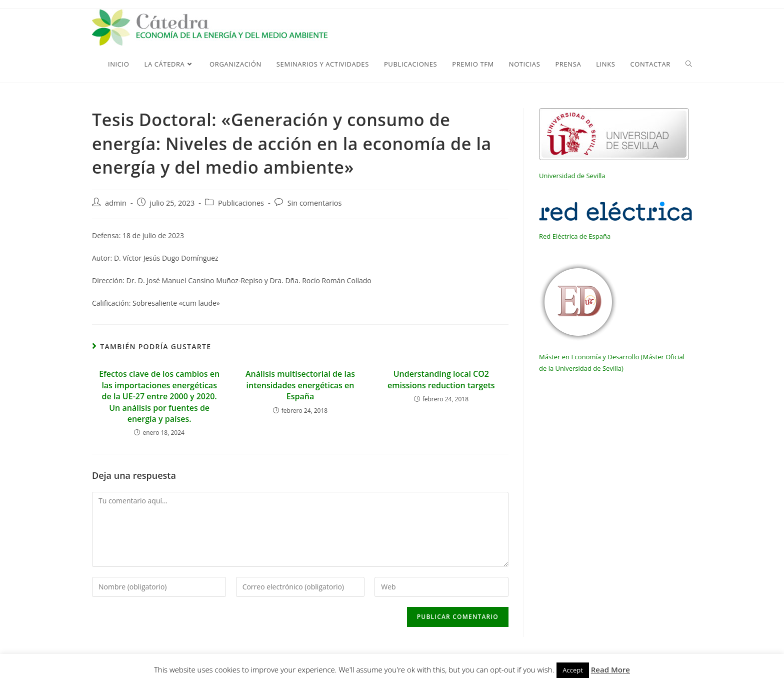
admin (116, 203)
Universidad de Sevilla (572, 176)
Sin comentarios (315, 203)
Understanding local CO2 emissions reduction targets (441, 379)
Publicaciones (241, 203)
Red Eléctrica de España (575, 236)
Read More (610, 669)
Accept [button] (573, 670)
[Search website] (689, 64)
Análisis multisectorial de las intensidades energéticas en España (300, 385)
